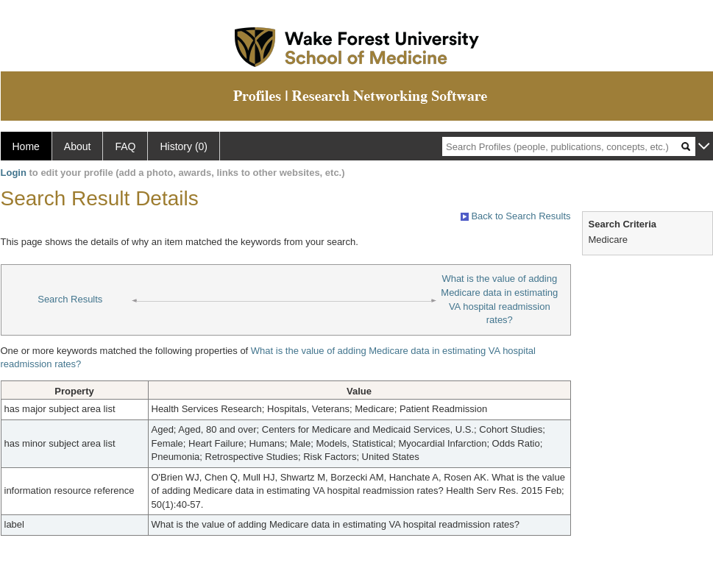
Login (14, 173)
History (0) (184, 146)
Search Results (70, 299)
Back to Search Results (516, 216)
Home (26, 146)
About (78, 146)
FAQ (125, 146)
